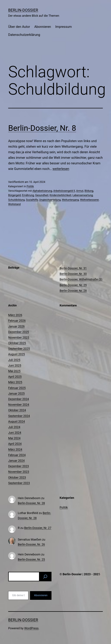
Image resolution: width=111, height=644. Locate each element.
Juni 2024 (15, 433)
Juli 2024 (14, 427)
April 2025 (15, 377)
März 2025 (15, 382)
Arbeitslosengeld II (64, 191)
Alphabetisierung (42, 191)
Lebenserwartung (83, 195)
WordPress (31, 628)
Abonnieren (43, 27)
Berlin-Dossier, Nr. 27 (38, 528)
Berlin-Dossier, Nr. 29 (73, 285)
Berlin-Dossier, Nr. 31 (73, 268)
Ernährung (28, 195)
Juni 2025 (15, 365)
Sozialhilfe (32, 200)
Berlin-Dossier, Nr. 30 (73, 274)
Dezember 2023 (19, 466)
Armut (80, 191)
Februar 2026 (17, 321)
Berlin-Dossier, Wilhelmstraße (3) (81, 279)
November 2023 (19, 472)
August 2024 (17, 421)
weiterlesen (61, 169)
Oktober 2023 (17, 477)
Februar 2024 (17, 455)
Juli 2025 (14, 360)
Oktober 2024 (17, 410)
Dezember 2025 (19, 332)
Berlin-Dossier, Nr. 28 (73, 291)
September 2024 (19, 416)
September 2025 (19, 349)
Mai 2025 (14, 371)
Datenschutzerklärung (24, 35)
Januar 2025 (16, 393)
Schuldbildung (16, 200)
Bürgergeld (15, 195)
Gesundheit (42, 195)
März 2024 (15, 449)
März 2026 (15, 315)
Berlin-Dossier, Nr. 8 (42, 128)
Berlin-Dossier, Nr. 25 (31, 559)
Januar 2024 (16, 461)
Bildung (89, 191)
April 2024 (15, 444)
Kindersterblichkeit (60, 195)
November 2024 (19, 405)
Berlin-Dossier (23, 10)
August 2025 (17, 354)
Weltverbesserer (89, 200)
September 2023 (19, 483)
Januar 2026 (16, 326)
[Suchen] (45, 577)
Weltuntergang (70, 200)
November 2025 (19, 337)
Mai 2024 (14, 438)
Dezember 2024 (19, 399)
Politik (30, 186)
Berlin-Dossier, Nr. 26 (31, 544)
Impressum (64, 27)
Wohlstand (14, 204)
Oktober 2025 (17, 343)
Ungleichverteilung (50, 200)
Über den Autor (19, 27)
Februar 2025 (17, 388)
